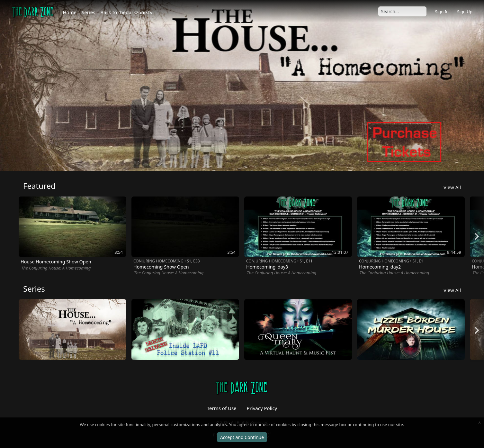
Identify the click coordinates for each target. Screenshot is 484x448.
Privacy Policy (262, 408)
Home (70, 12)
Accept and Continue (242, 437)
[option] (242, 86)
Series (88, 12)
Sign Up (465, 12)
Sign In (442, 12)
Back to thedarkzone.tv (127, 12)
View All (452, 187)
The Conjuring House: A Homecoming (56, 268)
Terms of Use (222, 408)
